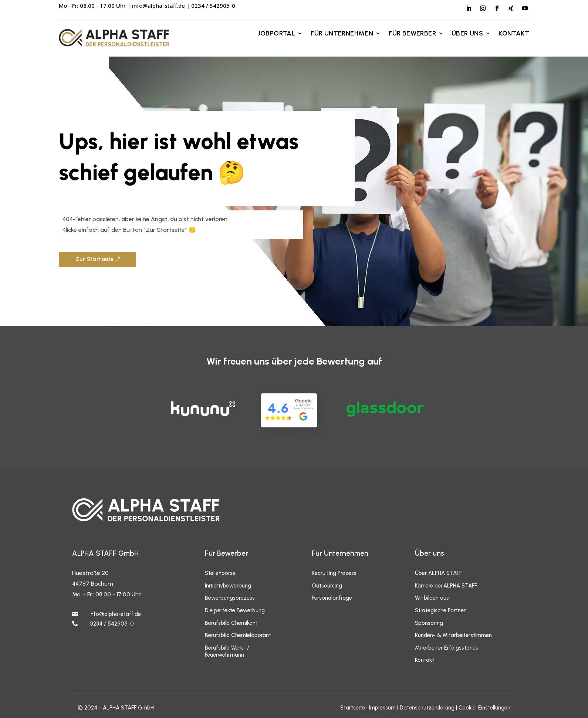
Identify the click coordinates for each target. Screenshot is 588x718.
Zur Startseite (95, 259)
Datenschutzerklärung (427, 708)
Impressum (382, 708)
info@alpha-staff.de (158, 6)
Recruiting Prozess (334, 573)
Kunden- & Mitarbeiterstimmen (453, 635)
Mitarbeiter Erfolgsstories (447, 648)
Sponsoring (429, 623)
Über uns (467, 34)
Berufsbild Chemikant (231, 623)
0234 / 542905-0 (112, 624)
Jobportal (276, 34)
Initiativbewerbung (228, 586)
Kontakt (514, 34)
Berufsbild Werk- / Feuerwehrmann (227, 651)
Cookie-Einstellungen (484, 708)
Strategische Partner (440, 610)
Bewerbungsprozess (230, 598)
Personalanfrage (332, 598)
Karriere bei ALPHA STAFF (446, 586)
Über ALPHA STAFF (438, 573)
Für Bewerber (412, 34)
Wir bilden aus (432, 598)
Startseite (353, 708)
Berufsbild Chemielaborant (238, 635)
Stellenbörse (220, 573)
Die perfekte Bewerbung (235, 610)
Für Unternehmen (342, 34)
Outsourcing (327, 586)
